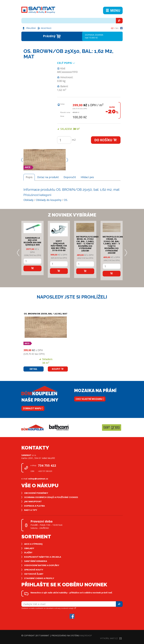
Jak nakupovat (33, 501)
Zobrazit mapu (33, 408)
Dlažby (28, 552)
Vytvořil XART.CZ (111, 638)
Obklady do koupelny (49, 200)
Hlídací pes (87, 177)
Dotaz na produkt (48, 177)
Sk (117, 28)
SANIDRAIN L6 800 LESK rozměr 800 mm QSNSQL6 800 (32, 241)
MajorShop (86, 635)
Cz (112, 28)
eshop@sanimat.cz (38, 479)
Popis (29, 177)
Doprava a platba (34, 506)
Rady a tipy (31, 510)
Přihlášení (29, 28)
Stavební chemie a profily (39, 578)
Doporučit (70, 177)
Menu (113, 10)
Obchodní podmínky (36, 493)
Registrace (44, 28)
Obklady (28, 200)
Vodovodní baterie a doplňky (42, 565)
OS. (66, 200)
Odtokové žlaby (34, 574)
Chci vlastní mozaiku (90, 399)
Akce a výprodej (33, 544)
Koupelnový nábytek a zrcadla (43, 557)
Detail (34, 369)
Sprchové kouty (34, 570)
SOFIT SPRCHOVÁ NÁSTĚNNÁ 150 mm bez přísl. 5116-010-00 (59, 246)
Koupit (58, 369)
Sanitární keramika (36, 561)
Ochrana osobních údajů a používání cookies (51, 497)
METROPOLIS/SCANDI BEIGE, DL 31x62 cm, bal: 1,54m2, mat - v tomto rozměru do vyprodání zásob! (87, 244)
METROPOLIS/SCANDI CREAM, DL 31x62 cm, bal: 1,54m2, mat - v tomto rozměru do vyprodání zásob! (114, 245)
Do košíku (106, 140)
